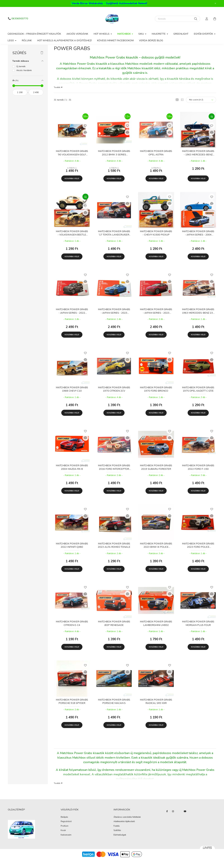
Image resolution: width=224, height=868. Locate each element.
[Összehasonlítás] (85, 141)
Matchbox (30, 50)
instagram (173, 820)
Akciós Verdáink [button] (24, 79)
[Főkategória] (13, 50)
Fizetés (117, 835)
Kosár (63, 839)
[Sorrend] (201, 108)
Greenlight (181, 34)
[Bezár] (215, 3)
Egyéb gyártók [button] (204, 34)
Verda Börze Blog (151, 41)
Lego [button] (11, 41)
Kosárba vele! (72, 187)
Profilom (65, 835)
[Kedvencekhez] (85, 134)
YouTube (185, 820)
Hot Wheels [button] (102, 34)
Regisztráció (66, 830)
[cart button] (215, 19)
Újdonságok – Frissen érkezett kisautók (34, 34)
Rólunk (27, 41)
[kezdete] (20, 101)
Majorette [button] (159, 34)
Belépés (64, 826)
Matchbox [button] (124, 34)
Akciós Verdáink (77, 34)
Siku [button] (141, 34)
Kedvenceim (66, 844)
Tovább (57, 96)
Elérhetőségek (120, 844)
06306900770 (20, 19)
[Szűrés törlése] (42, 61)
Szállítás (117, 839)
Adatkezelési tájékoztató (124, 830)
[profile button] (207, 19)
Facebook (167, 820)
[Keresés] (178, 19)
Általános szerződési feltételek (127, 826)
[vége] (36, 101)
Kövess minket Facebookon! (115, 41)
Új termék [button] (21, 75)
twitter (179, 820)
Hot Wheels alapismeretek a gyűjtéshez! (64, 41)
